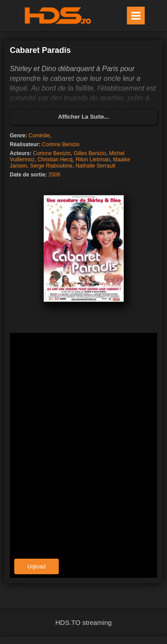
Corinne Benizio (61, 144)
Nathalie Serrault (95, 166)
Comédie (39, 136)
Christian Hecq (55, 160)
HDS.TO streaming (83, 622)
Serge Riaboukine (51, 166)
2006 (55, 175)
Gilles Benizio (90, 153)
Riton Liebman (93, 160)
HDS (58, 16)
